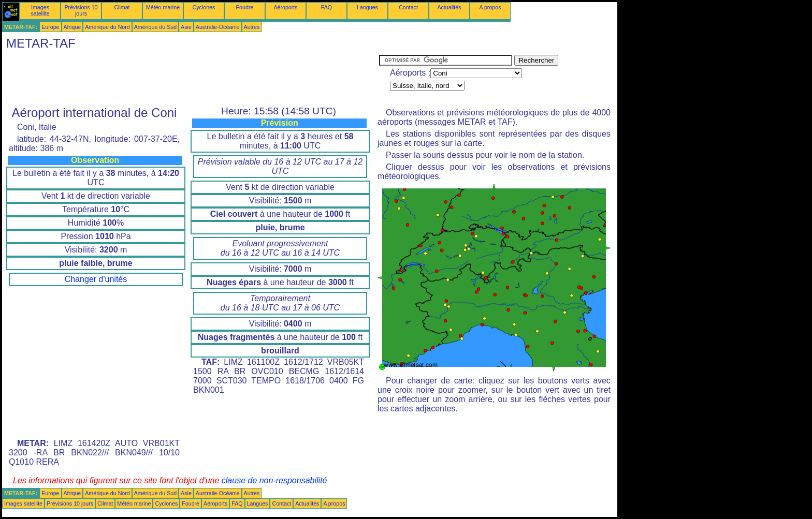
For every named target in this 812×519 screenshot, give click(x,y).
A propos (490, 7)
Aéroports (285, 7)
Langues (367, 7)
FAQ (327, 7)
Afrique (72, 27)
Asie (186, 27)
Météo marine (163, 7)
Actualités (449, 7)
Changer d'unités (96, 279)
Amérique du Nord (107, 27)
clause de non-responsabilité (274, 480)
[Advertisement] (191, 78)
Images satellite (40, 10)
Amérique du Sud (155, 27)
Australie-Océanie (218, 27)
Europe (50, 27)
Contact (408, 7)
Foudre (245, 7)
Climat (122, 7)
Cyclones (204, 7)
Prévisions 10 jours (81, 10)
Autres (252, 27)
